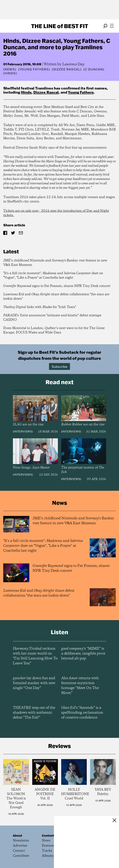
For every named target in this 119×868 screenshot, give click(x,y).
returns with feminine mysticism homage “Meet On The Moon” (80, 686)
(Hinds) (10, 73)
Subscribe (60, 366)
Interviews (23, 431)
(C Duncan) (94, 69)
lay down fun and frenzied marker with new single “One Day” (34, 683)
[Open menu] (112, 26)
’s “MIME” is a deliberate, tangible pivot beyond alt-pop (83, 654)
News (10, 69)
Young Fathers (81, 92)
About (17, 836)
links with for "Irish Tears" (40, 307)
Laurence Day (73, 64)
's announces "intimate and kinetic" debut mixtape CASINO (52, 318)
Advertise (20, 846)
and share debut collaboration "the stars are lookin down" (56, 297)
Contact (19, 851)
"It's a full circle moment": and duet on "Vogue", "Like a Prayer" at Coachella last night (53, 276)
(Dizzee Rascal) (67, 69)
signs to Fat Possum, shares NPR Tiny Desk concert (57, 286)
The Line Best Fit (60, 26)
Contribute (21, 856)
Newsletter (21, 841)
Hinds (26, 92)
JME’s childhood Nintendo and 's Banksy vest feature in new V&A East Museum (55, 263)
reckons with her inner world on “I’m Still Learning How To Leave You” (35, 656)
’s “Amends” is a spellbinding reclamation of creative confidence (82, 713)
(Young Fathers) (34, 69)
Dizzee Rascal (46, 92)
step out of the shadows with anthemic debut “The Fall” (34, 713)
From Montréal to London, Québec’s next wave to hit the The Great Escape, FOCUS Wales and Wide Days (54, 330)
